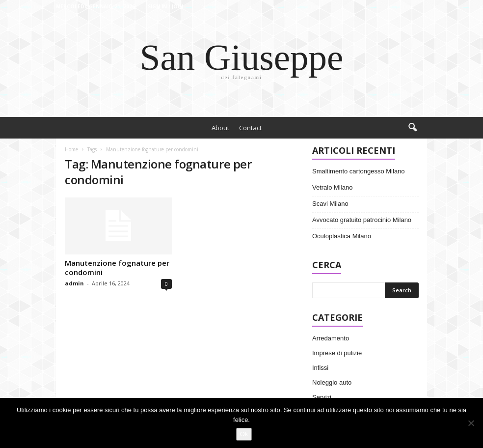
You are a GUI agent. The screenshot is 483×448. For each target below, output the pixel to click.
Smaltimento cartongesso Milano (359, 171)
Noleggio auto (332, 382)
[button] (412, 128)
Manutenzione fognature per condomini (117, 267)
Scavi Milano (330, 204)
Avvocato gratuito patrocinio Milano (362, 220)
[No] (471, 423)
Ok (244, 434)
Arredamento (331, 338)
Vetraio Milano (332, 187)
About (220, 128)
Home (71, 149)
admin (74, 283)
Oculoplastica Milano (342, 236)
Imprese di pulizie (337, 353)
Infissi (320, 368)
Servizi (322, 397)
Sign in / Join (165, 6)
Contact (250, 128)
